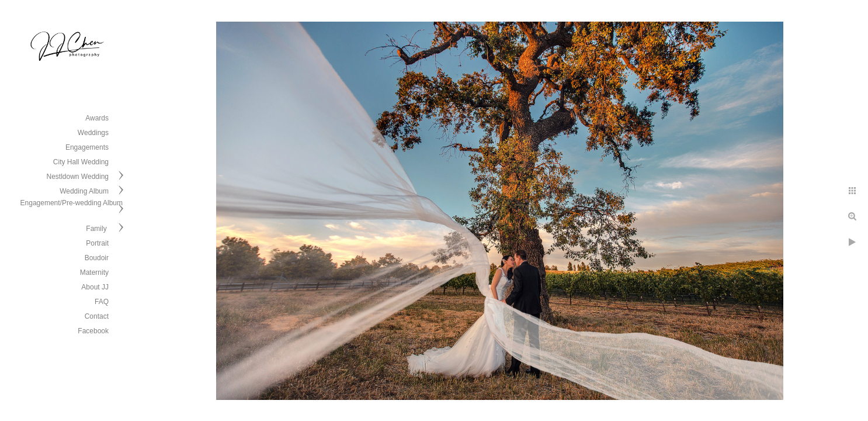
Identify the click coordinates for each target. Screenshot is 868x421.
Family (97, 229)
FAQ (102, 302)
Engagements (87, 147)
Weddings (93, 133)
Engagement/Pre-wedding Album (72, 203)
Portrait (97, 243)
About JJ (95, 287)
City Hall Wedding (81, 162)
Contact (97, 316)
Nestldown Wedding (77, 177)
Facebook (93, 331)
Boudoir (97, 258)
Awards (97, 118)
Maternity (94, 272)
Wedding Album (84, 191)
